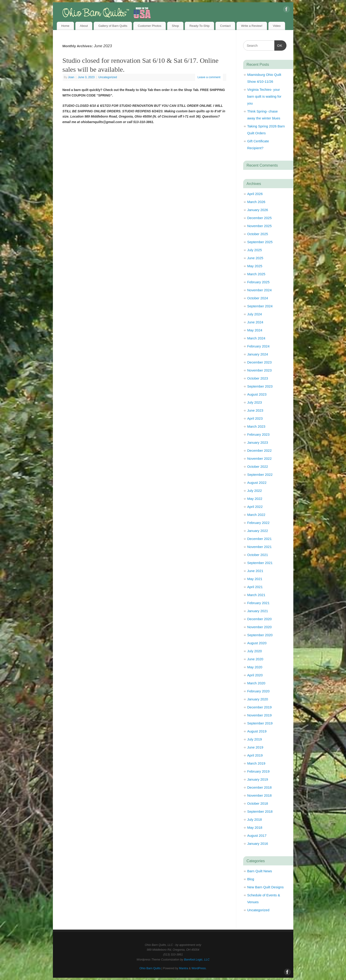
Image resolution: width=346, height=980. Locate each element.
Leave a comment (209, 77)
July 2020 (255, 651)
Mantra (184, 968)
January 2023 (258, 442)
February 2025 (259, 282)
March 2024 (256, 338)
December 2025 (260, 218)
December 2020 (260, 619)
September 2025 (260, 242)
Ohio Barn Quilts (150, 968)
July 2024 (255, 314)
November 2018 (260, 795)
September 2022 (260, 475)
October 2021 (258, 555)
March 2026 (256, 202)
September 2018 (260, 811)
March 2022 (256, 515)
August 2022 (257, 483)
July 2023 (255, 402)
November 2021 (260, 547)
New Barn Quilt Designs (266, 887)
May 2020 (255, 667)
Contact (225, 26)
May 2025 (255, 266)
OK (278, 45)
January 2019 (258, 779)
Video (277, 26)
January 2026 (258, 210)
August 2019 (257, 731)
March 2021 (256, 595)
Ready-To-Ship (199, 26)
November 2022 (260, 458)
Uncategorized (108, 77)
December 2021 (260, 539)
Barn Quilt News (260, 871)
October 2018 (258, 803)
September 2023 (260, 386)
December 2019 (260, 707)
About (84, 26)
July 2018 (255, 819)
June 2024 (255, 322)
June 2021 (255, 571)
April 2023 (255, 418)
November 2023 (260, 370)
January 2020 (258, 699)
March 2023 (256, 426)
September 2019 (260, 723)
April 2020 (255, 675)
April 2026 (255, 194)
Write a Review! (252, 26)
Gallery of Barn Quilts (113, 26)
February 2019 (259, 771)
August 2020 (257, 643)
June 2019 (255, 747)
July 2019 (255, 739)
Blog (251, 879)
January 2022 (258, 531)
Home (65, 26)
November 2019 (260, 715)
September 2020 (260, 635)
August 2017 (257, 835)
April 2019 (255, 755)
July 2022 (255, 491)
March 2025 (256, 274)
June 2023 (255, 410)
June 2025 (255, 258)
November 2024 (260, 290)
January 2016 (258, 844)
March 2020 (256, 683)
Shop (175, 26)
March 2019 (256, 763)
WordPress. (199, 968)
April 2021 (255, 587)
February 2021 (259, 603)
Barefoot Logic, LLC (197, 960)
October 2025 (258, 234)
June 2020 (255, 659)
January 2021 (258, 611)
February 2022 (259, 523)
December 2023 (260, 362)
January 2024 (258, 354)
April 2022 (255, 507)
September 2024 (260, 306)
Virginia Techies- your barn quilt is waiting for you (264, 96)
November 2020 (260, 627)
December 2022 (260, 450)
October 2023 (258, 378)
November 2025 (260, 226)
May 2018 (255, 827)
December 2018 (260, 787)
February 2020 (259, 691)
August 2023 (257, 394)
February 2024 (259, 346)
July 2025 (255, 250)
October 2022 (258, 467)
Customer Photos (150, 26)
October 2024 (258, 298)
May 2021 (255, 579)
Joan (71, 77)
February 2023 (259, 434)
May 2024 (255, 330)
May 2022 (255, 499)
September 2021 (260, 563)
